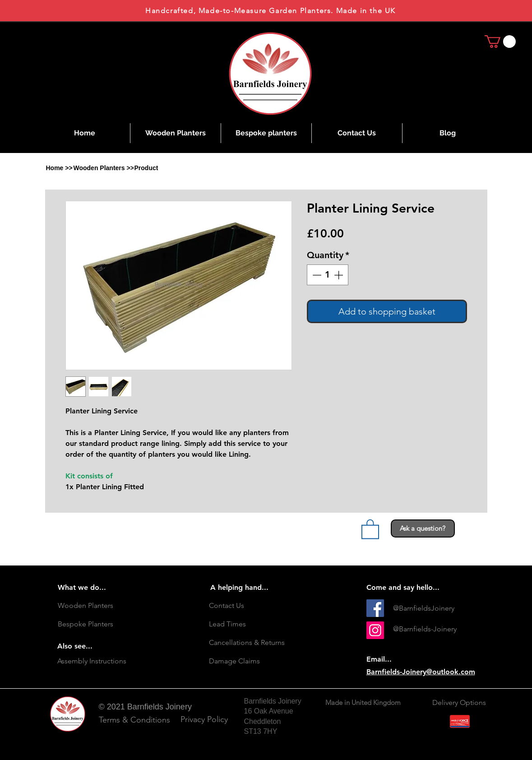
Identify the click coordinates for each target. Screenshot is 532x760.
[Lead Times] (256, 624)
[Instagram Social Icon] (375, 630)
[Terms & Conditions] (134, 720)
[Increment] (339, 275)
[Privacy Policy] (204, 720)
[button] (146, 168)
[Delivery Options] (460, 703)
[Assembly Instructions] (104, 661)
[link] (500, 42)
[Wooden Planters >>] (104, 168)
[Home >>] (59, 168)
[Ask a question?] (423, 528)
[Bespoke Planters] (105, 624)
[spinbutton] (328, 275)
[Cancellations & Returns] (256, 643)
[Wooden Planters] (105, 606)
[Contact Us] (256, 606)
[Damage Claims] (256, 661)
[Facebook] (375, 608)
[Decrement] (316, 275)
